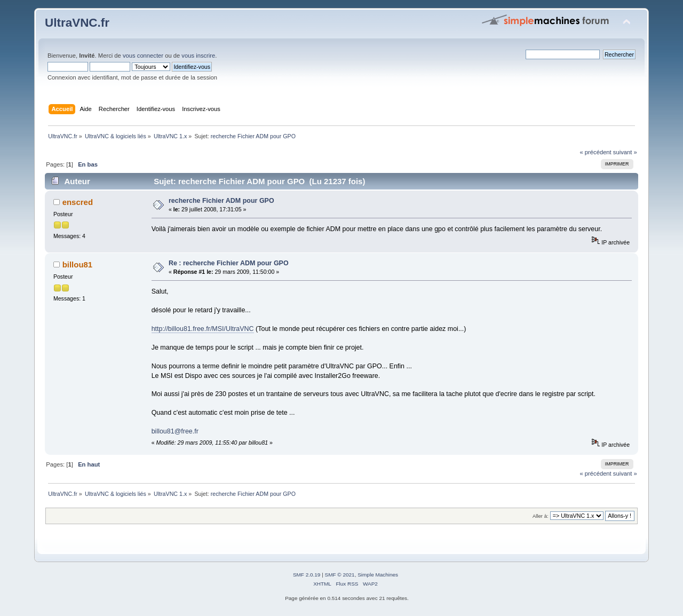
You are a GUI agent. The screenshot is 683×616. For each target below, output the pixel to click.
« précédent (595, 152)
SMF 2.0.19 (307, 575)
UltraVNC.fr (77, 23)
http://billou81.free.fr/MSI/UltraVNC (203, 329)
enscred (78, 202)
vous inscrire (198, 56)
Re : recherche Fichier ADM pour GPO (229, 263)
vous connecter (143, 56)
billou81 (78, 264)
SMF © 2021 (340, 575)
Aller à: (541, 516)
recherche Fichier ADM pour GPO (221, 201)
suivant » (625, 152)
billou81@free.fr (175, 431)
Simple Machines (378, 575)
